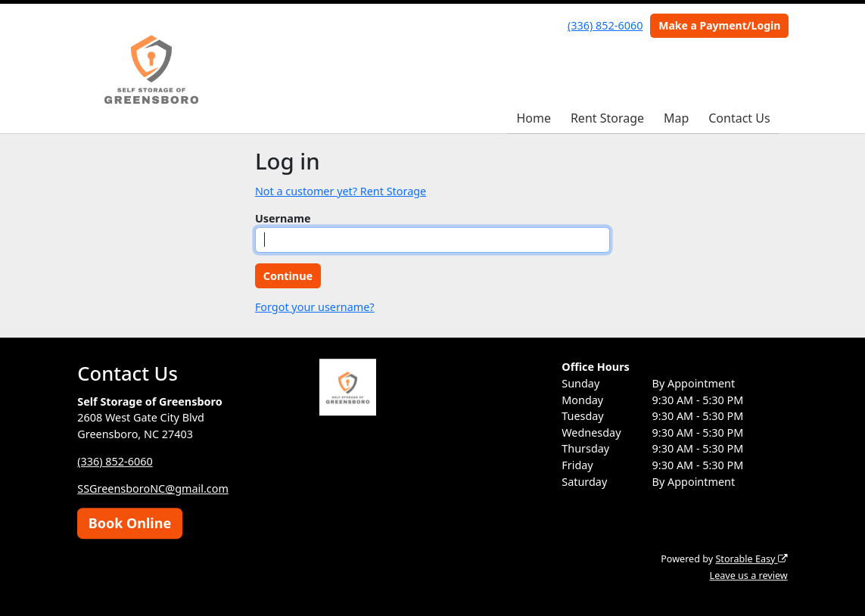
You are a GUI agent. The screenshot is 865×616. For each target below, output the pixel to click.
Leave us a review (749, 576)
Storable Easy (751, 559)
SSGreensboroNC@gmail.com (153, 488)
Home (534, 118)
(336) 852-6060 (605, 25)
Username (283, 218)
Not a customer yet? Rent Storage (341, 191)
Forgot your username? (315, 307)
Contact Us (739, 118)
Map (676, 118)
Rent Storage (607, 118)
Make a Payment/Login (719, 25)
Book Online (130, 523)
